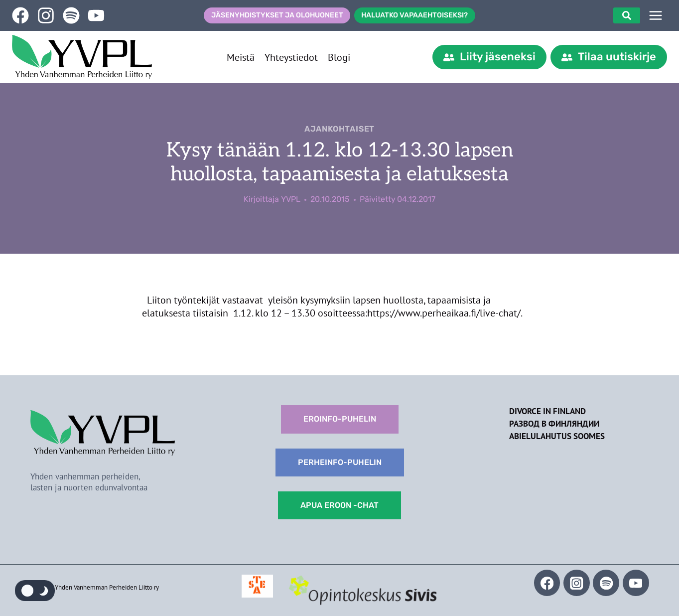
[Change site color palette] (35, 591)
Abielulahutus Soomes (557, 436)
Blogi (339, 57)
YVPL (291, 199)
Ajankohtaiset (339, 129)
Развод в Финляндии (554, 424)
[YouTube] (636, 583)
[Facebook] (547, 583)
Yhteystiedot (291, 57)
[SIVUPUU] (656, 15)
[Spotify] (606, 583)
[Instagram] (577, 583)
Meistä (241, 57)
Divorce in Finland (547, 411)
